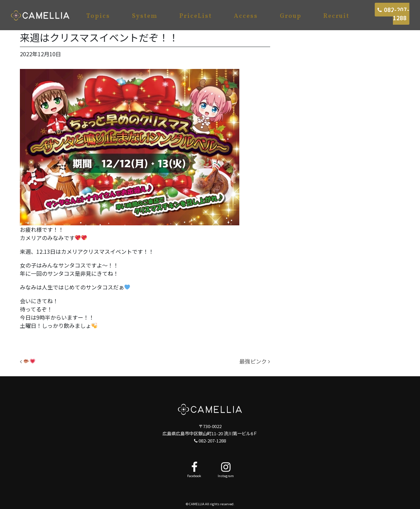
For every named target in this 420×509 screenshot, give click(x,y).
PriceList (196, 16)
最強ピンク (255, 361)
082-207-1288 (393, 14)
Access (246, 16)
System (145, 16)
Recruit (336, 16)
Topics (98, 16)
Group (291, 16)
